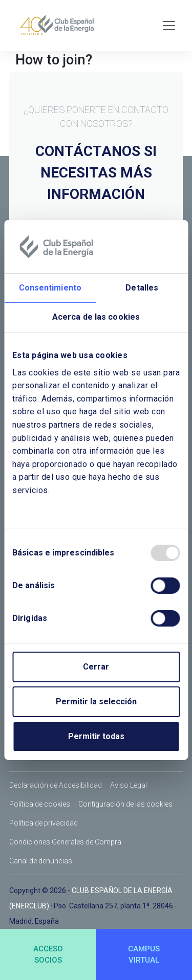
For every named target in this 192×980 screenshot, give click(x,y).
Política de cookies (40, 804)
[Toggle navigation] (169, 26)
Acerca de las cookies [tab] (96, 317)
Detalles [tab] (142, 288)
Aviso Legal (129, 785)
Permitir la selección (96, 701)
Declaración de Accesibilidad (56, 785)
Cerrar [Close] (96, 667)
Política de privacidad (44, 823)
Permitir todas (96, 736)
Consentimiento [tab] (50, 288)
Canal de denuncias (41, 861)
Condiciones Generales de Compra (65, 842)
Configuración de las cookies (125, 804)
